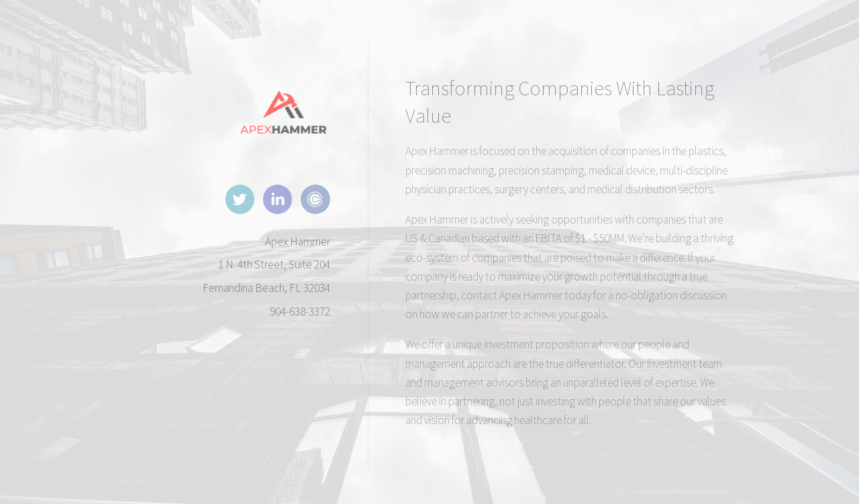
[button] (240, 199)
